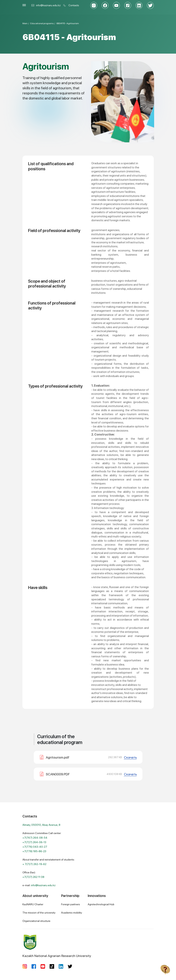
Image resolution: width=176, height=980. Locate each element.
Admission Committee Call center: (42, 842)
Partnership (70, 896)
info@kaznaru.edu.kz (46, 5)
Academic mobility (72, 913)
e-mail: (39, 885)
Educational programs (42, 23)
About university (35, 896)
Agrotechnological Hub (101, 904)
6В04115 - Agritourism (68, 23)
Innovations (97, 896)
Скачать (130, 757)
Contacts (74, 5)
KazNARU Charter (33, 904)
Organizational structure (36, 921)
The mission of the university (39, 913)
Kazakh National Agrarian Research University (57, 946)
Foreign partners (71, 904)
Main (25, 23)
